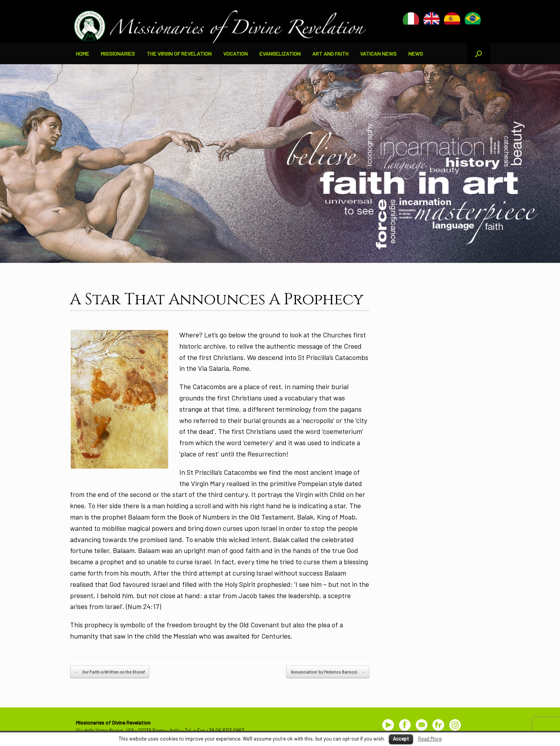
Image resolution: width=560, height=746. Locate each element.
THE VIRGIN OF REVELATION (179, 54)
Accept (401, 739)
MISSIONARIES (118, 54)
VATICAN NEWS (378, 54)
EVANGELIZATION (280, 54)
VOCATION (235, 54)
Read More (430, 739)
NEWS (416, 54)
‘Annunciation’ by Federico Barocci (328, 672)
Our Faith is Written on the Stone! (110, 672)
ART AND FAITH (330, 54)
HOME (82, 54)
